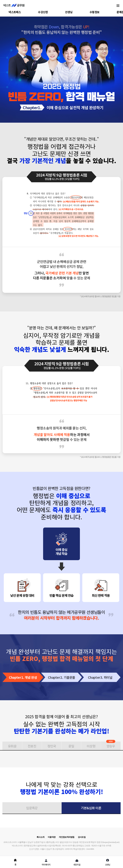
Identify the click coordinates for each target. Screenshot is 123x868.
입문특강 (32, 808)
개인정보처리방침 (67, 837)
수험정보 (95, 12)
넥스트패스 (15, 12)
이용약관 (52, 837)
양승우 (111, 745)
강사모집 (82, 837)
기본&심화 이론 (91, 808)
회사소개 (40, 837)
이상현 (91, 746)
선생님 (69, 12)
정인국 (52, 746)
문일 (71, 746)
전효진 (32, 746)
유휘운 (12, 746)
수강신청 (43, 12)
